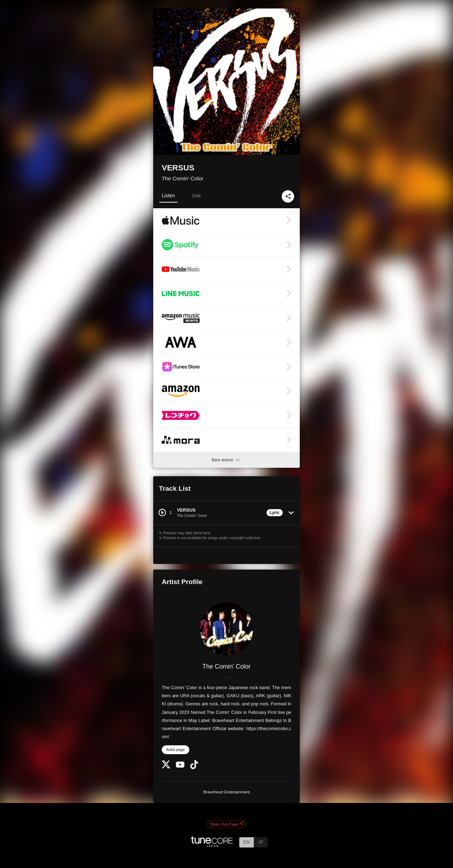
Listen (168, 196)
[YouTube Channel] (180, 766)
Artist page (176, 750)
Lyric (275, 513)
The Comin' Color (183, 178)
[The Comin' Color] (226, 629)
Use (196, 196)
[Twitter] (166, 767)
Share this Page (226, 824)
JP (261, 842)
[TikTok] (194, 768)
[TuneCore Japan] (212, 845)
